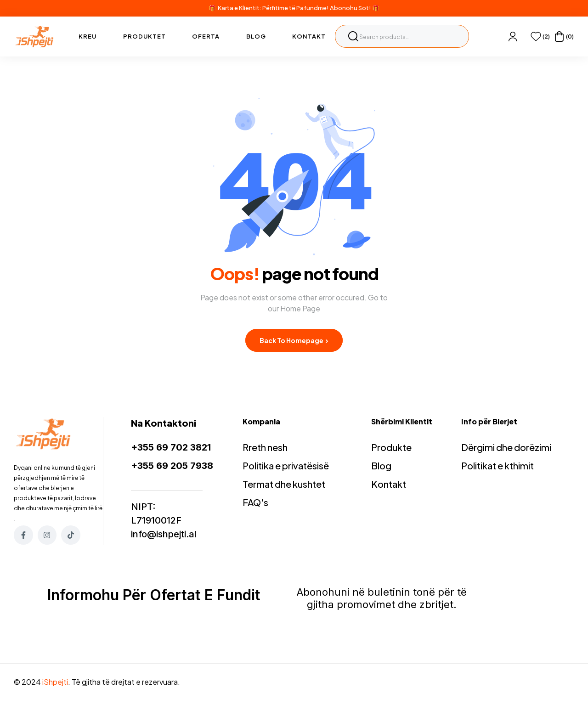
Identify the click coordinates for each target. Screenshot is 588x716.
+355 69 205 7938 (172, 466)
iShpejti (55, 682)
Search (353, 36)
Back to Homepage (294, 340)
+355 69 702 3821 (171, 447)
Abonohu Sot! (351, 8)
